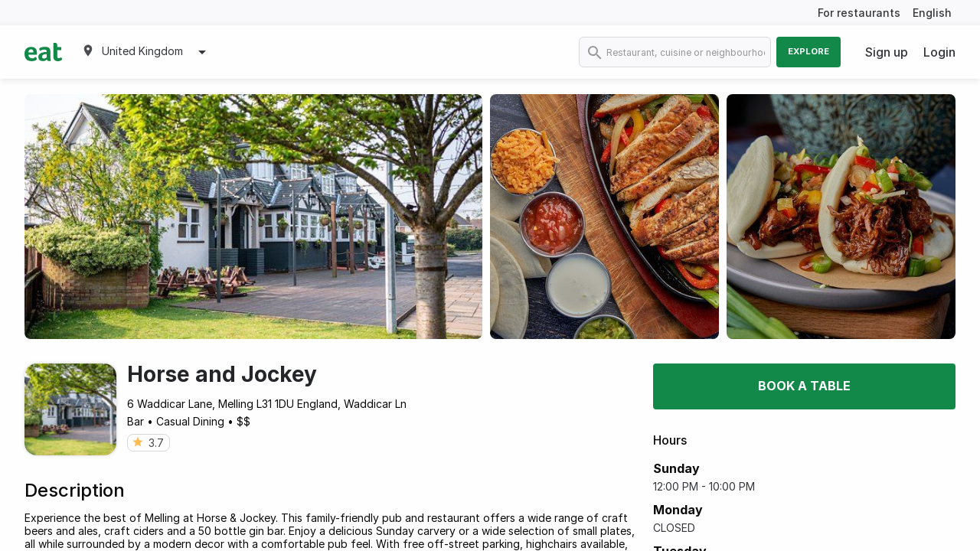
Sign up (887, 52)
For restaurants (859, 13)
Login (939, 52)
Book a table (804, 386)
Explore (808, 51)
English (932, 13)
